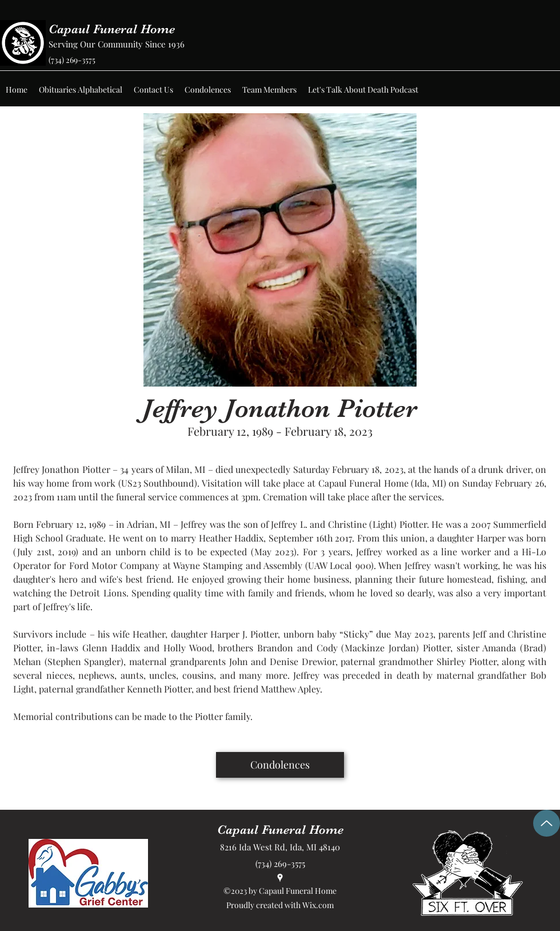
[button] (81, 90)
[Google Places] (280, 878)
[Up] (547, 823)
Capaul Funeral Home (112, 29)
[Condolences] (280, 765)
